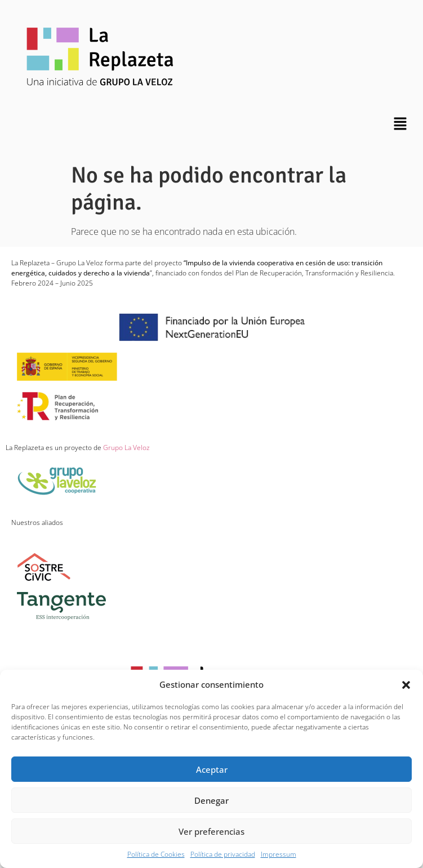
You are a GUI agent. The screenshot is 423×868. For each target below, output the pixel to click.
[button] (406, 684)
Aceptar (212, 769)
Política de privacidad (223, 854)
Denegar (212, 800)
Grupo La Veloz (126, 448)
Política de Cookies (156, 854)
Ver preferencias (212, 831)
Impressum (279, 854)
